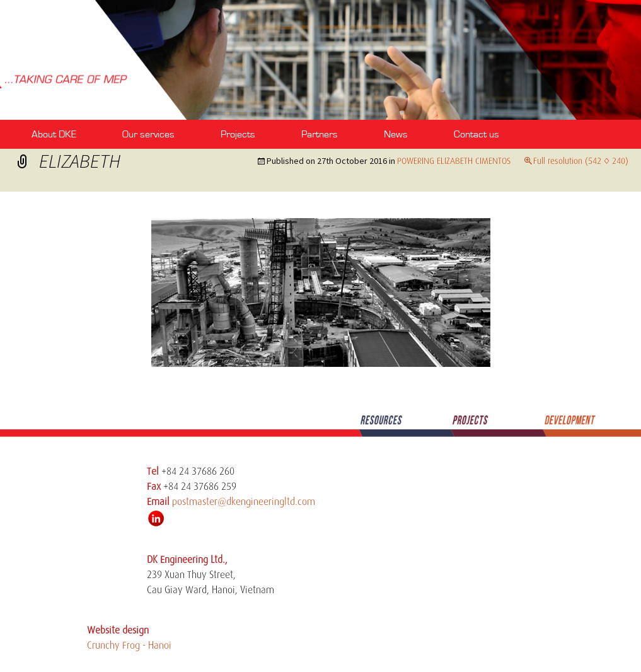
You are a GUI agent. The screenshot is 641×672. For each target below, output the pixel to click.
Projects (238, 134)
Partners (320, 134)
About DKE (54, 134)
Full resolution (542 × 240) (581, 161)
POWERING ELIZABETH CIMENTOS (454, 161)
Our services (148, 134)
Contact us (476, 134)
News (396, 134)
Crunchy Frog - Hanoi (129, 646)
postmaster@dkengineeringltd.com (244, 502)
